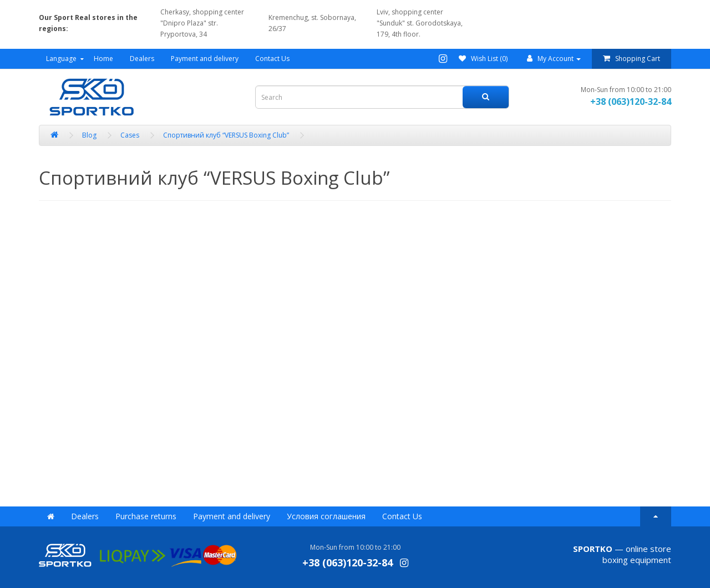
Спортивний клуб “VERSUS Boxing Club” (226, 135)
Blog (89, 135)
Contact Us (272, 59)
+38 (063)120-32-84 (631, 102)
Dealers (142, 59)
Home (103, 59)
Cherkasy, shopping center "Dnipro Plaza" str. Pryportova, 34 (202, 23)
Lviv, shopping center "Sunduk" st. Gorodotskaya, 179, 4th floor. (420, 23)
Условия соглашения (326, 516)
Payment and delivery (205, 59)
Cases (130, 135)
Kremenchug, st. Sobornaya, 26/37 (312, 23)
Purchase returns (146, 516)
